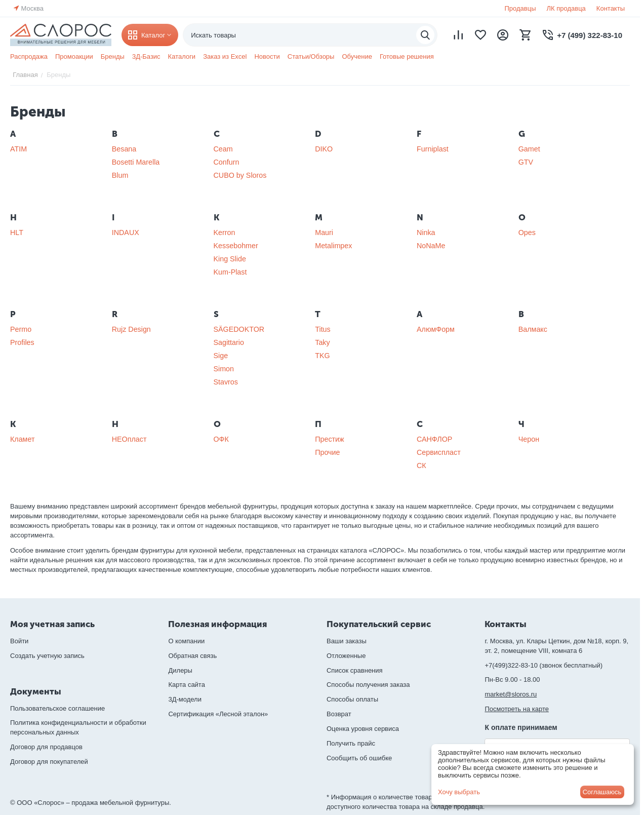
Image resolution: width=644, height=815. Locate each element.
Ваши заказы (347, 641)
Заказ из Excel (225, 56)
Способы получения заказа (368, 685)
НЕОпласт (129, 439)
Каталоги (182, 56)
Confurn (227, 162)
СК (421, 465)
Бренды (113, 56)
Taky (322, 342)
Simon (224, 369)
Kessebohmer (236, 246)
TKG (322, 356)
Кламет (22, 439)
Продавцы (520, 8)
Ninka (426, 232)
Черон (529, 439)
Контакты (611, 8)
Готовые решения (407, 56)
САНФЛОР (434, 439)
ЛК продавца (566, 8)
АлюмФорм (436, 329)
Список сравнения (355, 670)
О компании (186, 641)
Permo (21, 329)
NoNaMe (431, 246)
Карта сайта (186, 685)
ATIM (18, 149)
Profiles (22, 342)
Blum (120, 175)
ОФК (221, 439)
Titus (323, 329)
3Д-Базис (146, 56)
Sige (221, 356)
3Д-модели (185, 699)
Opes (527, 232)
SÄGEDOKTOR (239, 329)
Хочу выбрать (459, 792)
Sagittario (229, 342)
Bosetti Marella (136, 162)
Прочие (327, 452)
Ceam (223, 149)
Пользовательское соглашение (57, 708)
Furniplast (433, 149)
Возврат (339, 714)
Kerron (225, 232)
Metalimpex (333, 246)
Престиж (329, 439)
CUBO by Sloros (240, 175)
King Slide (230, 259)
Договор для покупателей (49, 762)
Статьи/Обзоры (311, 56)
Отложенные (346, 656)
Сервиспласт (439, 452)
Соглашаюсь (602, 792)
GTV (526, 162)
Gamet (529, 149)
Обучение (357, 56)
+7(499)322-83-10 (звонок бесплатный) (544, 665)
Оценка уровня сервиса (363, 729)
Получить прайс (351, 743)
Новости (267, 56)
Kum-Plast (230, 272)
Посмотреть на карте (516, 709)
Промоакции (74, 56)
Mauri (324, 232)
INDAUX (126, 232)
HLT (17, 232)
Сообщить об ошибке (359, 758)
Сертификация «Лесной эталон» (218, 714)
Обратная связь (192, 656)
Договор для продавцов (46, 747)
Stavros (226, 382)
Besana (124, 149)
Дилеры (180, 670)
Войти (19, 641)
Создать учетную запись (47, 656)
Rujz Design (131, 329)
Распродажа (29, 56)
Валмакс (533, 329)
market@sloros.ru (511, 694)
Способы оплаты (352, 699)
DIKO (324, 149)
